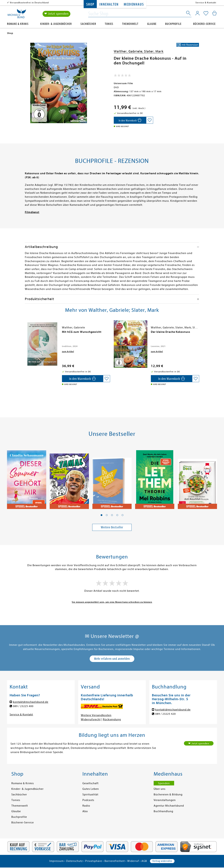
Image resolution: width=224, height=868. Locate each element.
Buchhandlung (163, 811)
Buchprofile (173, 24)
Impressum (57, 861)
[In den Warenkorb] (130, 120)
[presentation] (26, 334)
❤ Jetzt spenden (56, 14)
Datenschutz (74, 861)
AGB (144, 861)
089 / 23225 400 (23, 706)
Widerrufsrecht (91, 719)
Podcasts (88, 800)
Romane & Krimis (18, 24)
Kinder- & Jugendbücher (56, 24)
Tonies (109, 24)
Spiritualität (90, 795)
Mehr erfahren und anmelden (112, 659)
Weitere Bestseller (112, 527)
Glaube (152, 24)
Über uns (160, 789)
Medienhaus (134, 4)
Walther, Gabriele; (129, 51)
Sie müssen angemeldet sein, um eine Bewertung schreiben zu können (112, 602)
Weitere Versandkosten (96, 715)
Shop (90, 4)
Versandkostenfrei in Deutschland (29, 3)
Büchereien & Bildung (168, 795)
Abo (85, 811)
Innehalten (109, 4)
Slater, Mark (154, 51)
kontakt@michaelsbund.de (31, 702)
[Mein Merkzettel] (206, 13)
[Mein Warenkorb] (214, 13)
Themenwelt (130, 24)
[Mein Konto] (197, 13)
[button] (101, 515)
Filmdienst (32, 212)
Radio (86, 806)
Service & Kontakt (206, 3)
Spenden (164, 783)
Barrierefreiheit (115, 861)
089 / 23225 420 (165, 714)
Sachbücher (88, 24)
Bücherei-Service (204, 24)
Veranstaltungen (165, 800)
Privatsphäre (94, 861)
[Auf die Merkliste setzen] (150, 120)
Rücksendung (112, 719)
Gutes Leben (91, 789)
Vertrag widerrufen (162, 861)
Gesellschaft (90, 783)
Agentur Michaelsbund (169, 806)
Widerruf (133, 861)
